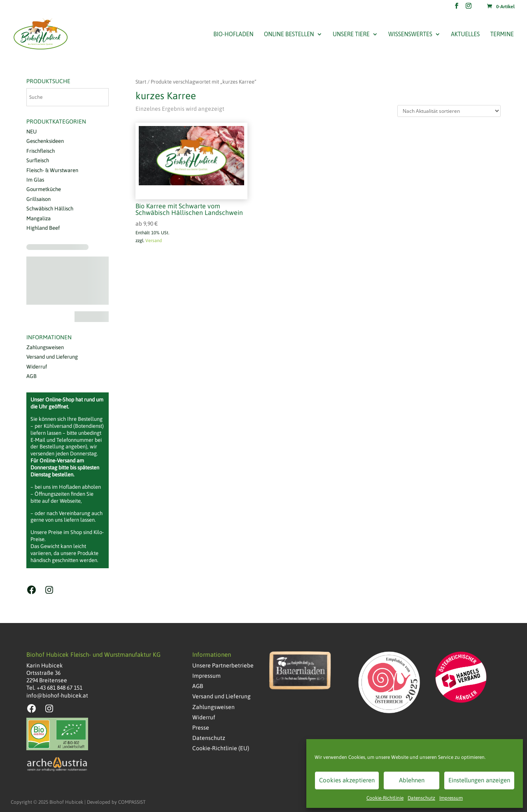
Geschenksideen (45, 141)
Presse (201, 728)
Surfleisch (38, 160)
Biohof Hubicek (66, 802)
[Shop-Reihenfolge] (449, 111)
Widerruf (37, 367)
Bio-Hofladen (233, 34)
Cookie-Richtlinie (385, 798)
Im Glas (35, 180)
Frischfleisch (41, 151)
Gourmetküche (44, 189)
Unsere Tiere (351, 34)
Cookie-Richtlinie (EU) (221, 748)
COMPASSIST (132, 802)
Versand (154, 240)
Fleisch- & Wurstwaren (52, 170)
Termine (502, 34)
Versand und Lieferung (52, 357)
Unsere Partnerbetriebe (223, 665)
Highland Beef (43, 228)
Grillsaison (38, 199)
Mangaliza (38, 218)
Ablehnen (412, 780)
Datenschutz (421, 798)
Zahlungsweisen (45, 347)
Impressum (451, 798)
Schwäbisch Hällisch (50, 209)
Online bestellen (289, 34)
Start (141, 82)
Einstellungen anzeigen (479, 780)
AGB (31, 376)
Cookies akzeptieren (347, 780)
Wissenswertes (410, 34)
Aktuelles (465, 34)
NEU (31, 132)
